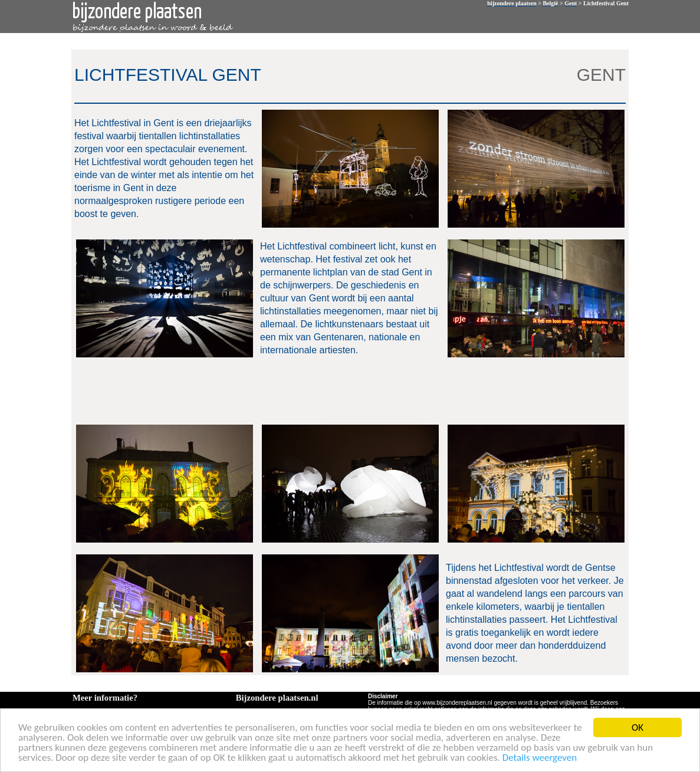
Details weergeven (540, 759)
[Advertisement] (348, 390)
